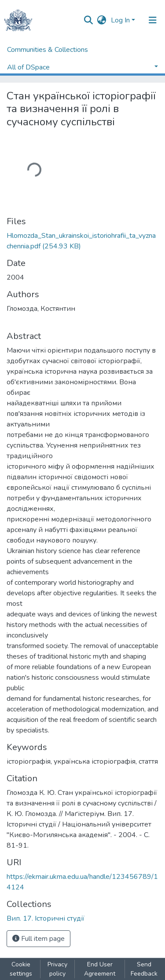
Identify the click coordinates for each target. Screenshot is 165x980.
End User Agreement (100, 969)
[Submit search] (89, 20)
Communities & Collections (48, 50)
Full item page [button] (38, 939)
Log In (120, 20)
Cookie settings (21, 969)
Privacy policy (57, 969)
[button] (102, 20)
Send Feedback (144, 969)
